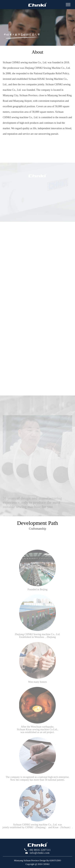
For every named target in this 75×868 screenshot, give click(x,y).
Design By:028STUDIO (50, 860)
